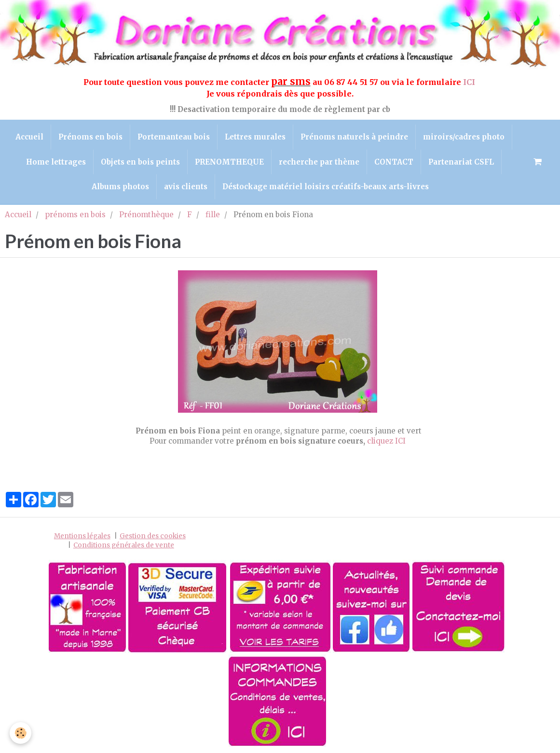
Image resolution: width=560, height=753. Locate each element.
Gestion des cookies (153, 536)
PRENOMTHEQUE (229, 162)
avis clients (186, 187)
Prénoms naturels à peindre (354, 137)
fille (213, 215)
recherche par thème (319, 162)
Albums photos (120, 187)
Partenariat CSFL (461, 162)
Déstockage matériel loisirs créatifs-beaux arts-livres (326, 187)
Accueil (29, 137)
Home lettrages (56, 162)
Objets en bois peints (140, 162)
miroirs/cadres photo (464, 137)
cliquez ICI (386, 441)
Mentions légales (82, 536)
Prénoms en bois (90, 137)
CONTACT (394, 162)
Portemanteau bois (174, 137)
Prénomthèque (146, 215)
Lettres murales (255, 137)
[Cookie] (20, 733)
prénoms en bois (75, 215)
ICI (470, 82)
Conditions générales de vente (124, 545)
